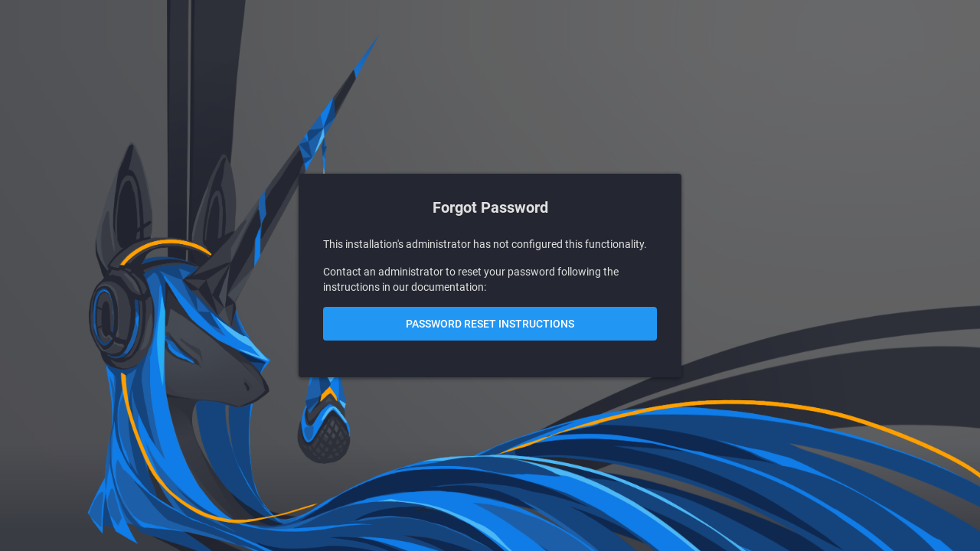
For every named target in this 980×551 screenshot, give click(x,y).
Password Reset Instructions (490, 324)
